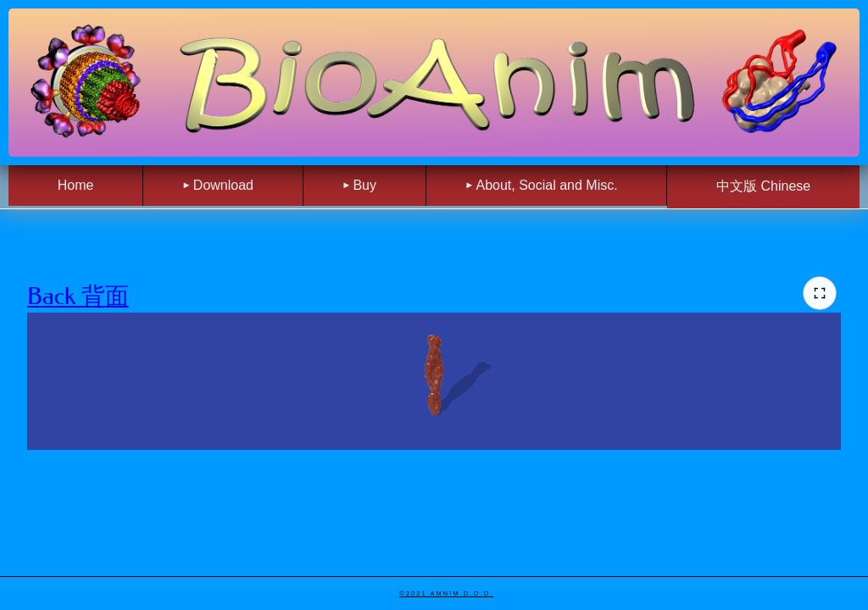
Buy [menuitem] (364, 185)
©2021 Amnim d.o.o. (446, 593)
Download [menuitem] (223, 185)
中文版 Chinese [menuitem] (763, 186)
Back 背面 (78, 296)
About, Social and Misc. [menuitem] (546, 185)
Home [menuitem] (76, 185)
